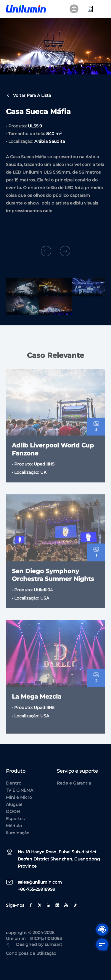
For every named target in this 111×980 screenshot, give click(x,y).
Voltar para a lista (28, 96)
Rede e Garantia (74, 783)
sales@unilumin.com (40, 882)
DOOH (13, 812)
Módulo (14, 826)
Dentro (14, 783)
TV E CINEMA (20, 790)
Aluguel (14, 804)
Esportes (15, 819)
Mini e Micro (19, 797)
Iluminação (18, 833)
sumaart (53, 944)
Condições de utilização (31, 953)
